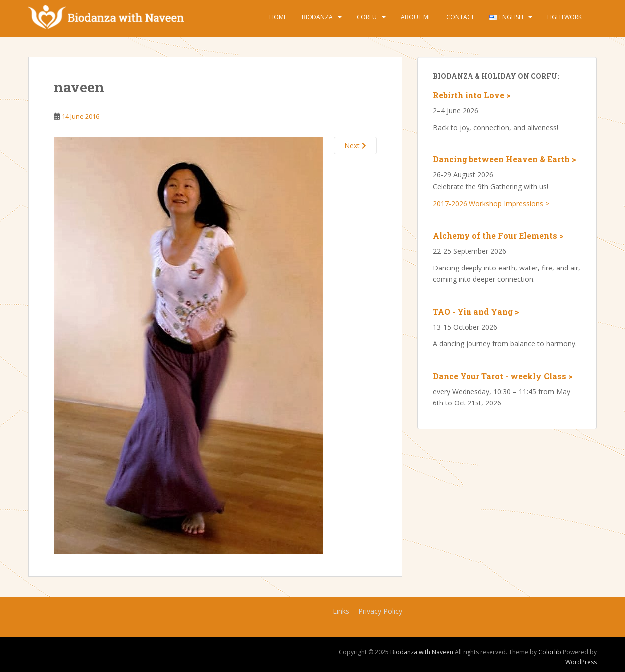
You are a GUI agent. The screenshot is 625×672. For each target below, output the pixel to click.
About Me (416, 17)
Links (341, 611)
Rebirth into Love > (472, 95)
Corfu (367, 17)
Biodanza (317, 17)
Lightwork (564, 17)
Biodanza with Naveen (422, 652)
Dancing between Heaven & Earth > (504, 159)
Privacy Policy (380, 611)
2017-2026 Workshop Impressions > (491, 203)
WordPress (581, 662)
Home (278, 17)
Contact (460, 17)
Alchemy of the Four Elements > (498, 235)
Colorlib (550, 652)
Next (355, 146)
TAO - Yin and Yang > (476, 312)
